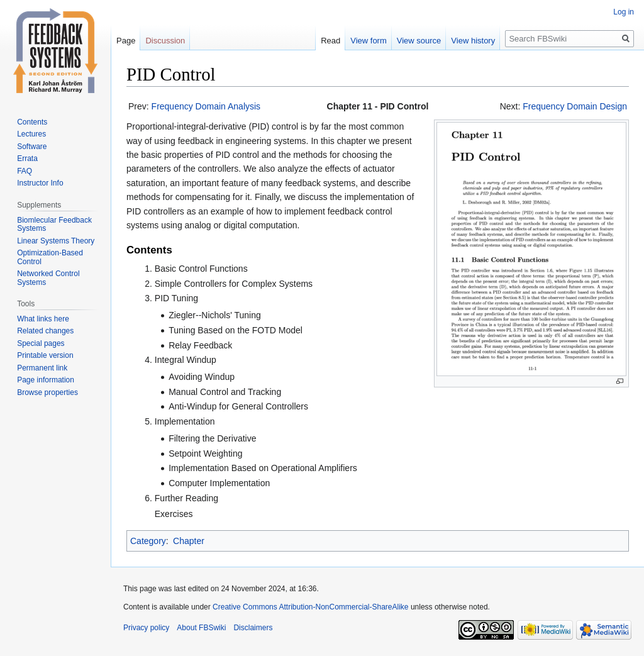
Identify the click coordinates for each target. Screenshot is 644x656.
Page (126, 41)
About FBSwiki (201, 628)
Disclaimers (253, 628)
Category (148, 541)
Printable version (45, 355)
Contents (32, 122)
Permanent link (42, 368)
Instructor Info (40, 183)
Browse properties (47, 392)
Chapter (189, 541)
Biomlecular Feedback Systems (54, 225)
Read (330, 41)
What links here (43, 319)
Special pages (41, 343)
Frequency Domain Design (575, 106)
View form (369, 41)
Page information (46, 380)
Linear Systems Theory (56, 241)
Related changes (45, 331)
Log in (624, 12)
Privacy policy (146, 628)
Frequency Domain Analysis (206, 106)
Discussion (165, 41)
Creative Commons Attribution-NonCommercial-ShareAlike (310, 607)
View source (419, 41)
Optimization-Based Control (50, 257)
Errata (27, 158)
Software (32, 147)
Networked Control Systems (48, 278)
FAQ (25, 171)
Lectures (31, 134)
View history (473, 41)
